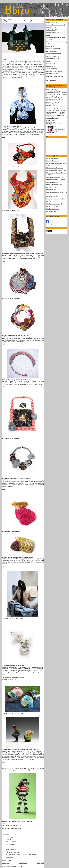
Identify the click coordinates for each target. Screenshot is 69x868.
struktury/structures (52, 59)
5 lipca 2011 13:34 (10, 857)
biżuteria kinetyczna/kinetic (54, 71)
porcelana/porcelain (52, 74)
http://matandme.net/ (52, 207)
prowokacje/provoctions (53, 33)
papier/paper (50, 66)
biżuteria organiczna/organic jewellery (57, 42)
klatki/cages (50, 64)
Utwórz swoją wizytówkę (52, 224)
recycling (49, 35)
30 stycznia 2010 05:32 (11, 849)
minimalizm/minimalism (53, 49)
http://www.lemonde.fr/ (52, 182)
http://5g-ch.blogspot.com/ (53, 106)
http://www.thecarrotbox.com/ (54, 185)
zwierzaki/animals (51, 69)
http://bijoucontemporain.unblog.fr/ (56, 180)
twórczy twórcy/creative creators (55, 25)
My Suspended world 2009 (9, 679)
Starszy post (40, 863)
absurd (48, 61)
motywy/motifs (9, 828)
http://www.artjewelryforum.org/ (55, 168)
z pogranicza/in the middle (54, 54)
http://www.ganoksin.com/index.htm (56, 170)
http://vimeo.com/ (51, 212)
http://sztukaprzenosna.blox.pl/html (56, 199)
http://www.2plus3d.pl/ (52, 197)
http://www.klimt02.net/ (53, 161)
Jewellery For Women (52, 187)
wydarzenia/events (51, 51)
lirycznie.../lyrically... (52, 56)
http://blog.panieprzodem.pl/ (54, 204)
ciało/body (49, 46)
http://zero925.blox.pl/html (53, 202)
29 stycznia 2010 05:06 (11, 841)
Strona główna (23, 863)
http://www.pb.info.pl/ (52, 159)
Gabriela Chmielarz (51, 219)
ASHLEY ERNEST (11, 853)
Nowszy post (5, 863)
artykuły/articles (51, 30)
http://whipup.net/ (51, 190)
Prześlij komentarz (7, 860)
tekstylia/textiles (17, 828)
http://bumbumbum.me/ (53, 209)
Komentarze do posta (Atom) (16, 866)
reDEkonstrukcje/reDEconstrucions (56, 76)
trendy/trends (50, 28)
